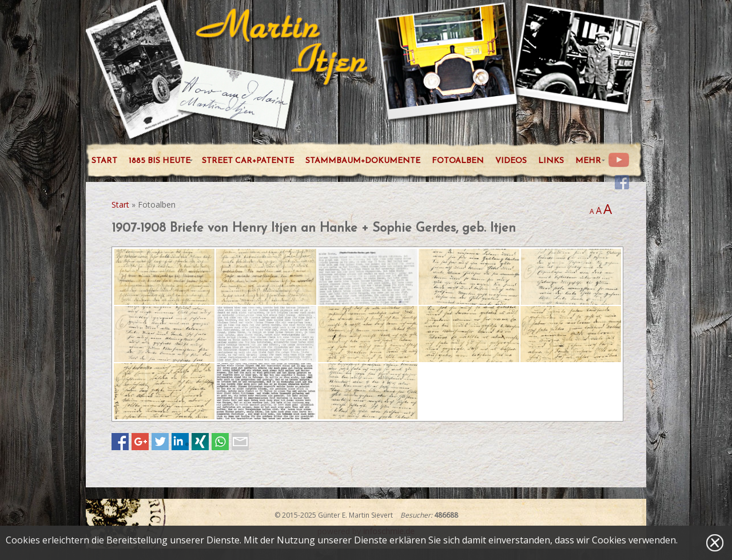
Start (120, 204)
